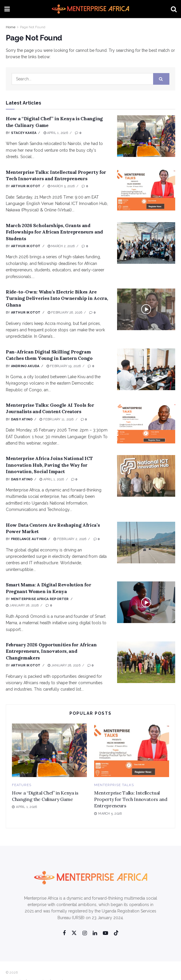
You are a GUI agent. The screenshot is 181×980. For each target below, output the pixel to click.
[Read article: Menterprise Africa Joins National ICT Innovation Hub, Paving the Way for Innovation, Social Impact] (146, 476)
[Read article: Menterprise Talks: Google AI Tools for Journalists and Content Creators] (146, 423)
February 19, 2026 (64, 366)
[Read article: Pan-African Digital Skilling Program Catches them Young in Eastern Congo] (146, 369)
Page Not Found (33, 27)
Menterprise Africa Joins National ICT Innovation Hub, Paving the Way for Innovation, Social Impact (49, 465)
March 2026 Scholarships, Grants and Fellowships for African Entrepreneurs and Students (54, 232)
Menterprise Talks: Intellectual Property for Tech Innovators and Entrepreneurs (131, 799)
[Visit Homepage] (90, 9)
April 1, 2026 (56, 133)
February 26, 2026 (65, 313)
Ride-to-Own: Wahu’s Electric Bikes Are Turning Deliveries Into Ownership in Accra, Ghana (57, 298)
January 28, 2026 (22, 605)
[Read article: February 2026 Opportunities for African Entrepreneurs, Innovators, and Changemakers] (146, 662)
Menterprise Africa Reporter (40, 599)
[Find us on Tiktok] (116, 933)
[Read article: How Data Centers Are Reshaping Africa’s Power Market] (146, 543)
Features (22, 785)
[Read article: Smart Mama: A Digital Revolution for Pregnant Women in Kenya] (146, 602)
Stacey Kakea (24, 133)
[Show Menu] (7, 9)
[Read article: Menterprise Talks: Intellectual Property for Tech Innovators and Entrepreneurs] (146, 190)
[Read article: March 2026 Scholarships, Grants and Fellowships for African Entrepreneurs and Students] (146, 243)
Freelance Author (29, 539)
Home (11, 27)
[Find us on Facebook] (64, 933)
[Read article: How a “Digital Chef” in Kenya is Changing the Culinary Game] (146, 136)
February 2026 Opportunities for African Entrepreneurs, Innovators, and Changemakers (51, 651)
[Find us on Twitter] (74, 933)
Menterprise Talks (114, 785)
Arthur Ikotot (26, 186)
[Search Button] (174, 9)
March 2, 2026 (61, 246)
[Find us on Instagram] (85, 933)
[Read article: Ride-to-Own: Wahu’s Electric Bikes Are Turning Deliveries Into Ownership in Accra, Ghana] (146, 309)
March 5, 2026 (61, 186)
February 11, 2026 (57, 419)
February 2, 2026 (70, 539)
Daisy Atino (22, 419)
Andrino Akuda (25, 366)
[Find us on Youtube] (105, 933)
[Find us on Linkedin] (95, 933)
